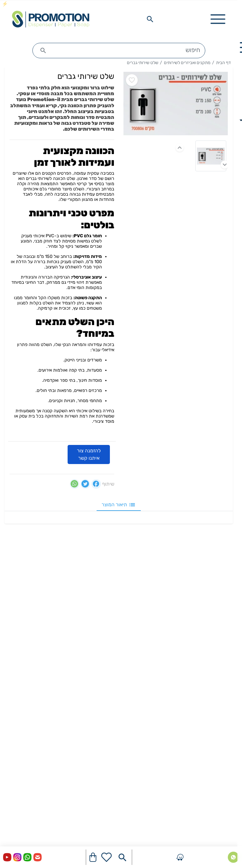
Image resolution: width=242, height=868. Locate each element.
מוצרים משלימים (216, 755)
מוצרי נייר (223, 651)
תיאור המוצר (119, 505)
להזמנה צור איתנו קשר (89, 454)
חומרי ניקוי (222, 696)
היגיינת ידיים (220, 666)
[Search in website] (150, 19)
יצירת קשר (222, 588)
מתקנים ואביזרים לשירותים (187, 63)
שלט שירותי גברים (143, 63)
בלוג (228, 618)
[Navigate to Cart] (93, 857)
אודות (227, 603)
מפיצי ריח (223, 725)
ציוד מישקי (222, 740)
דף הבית (223, 63)
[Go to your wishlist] (106, 857)
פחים (228, 710)
